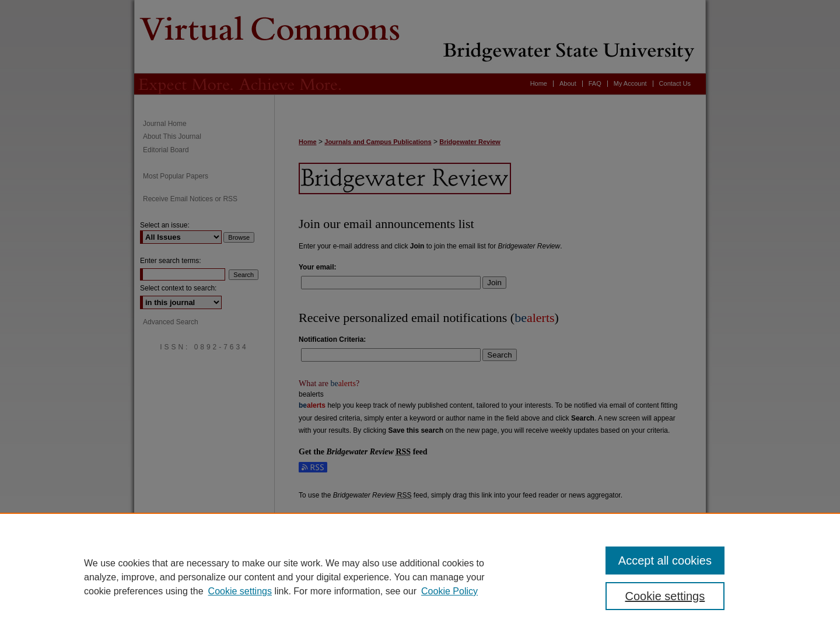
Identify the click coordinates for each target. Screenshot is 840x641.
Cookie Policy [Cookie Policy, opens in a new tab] (449, 591)
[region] (420, 577)
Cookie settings (240, 591)
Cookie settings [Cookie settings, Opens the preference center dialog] (665, 596)
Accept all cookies (665, 561)
